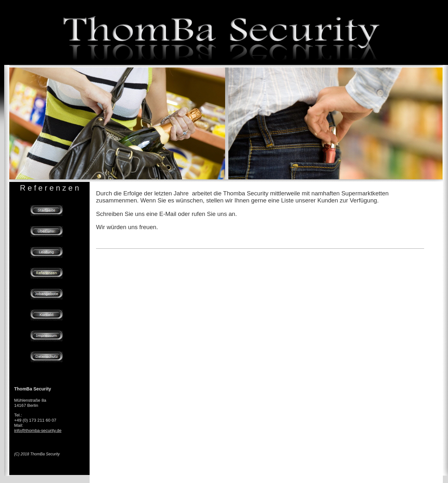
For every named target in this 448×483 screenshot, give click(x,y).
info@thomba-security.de (38, 430)
